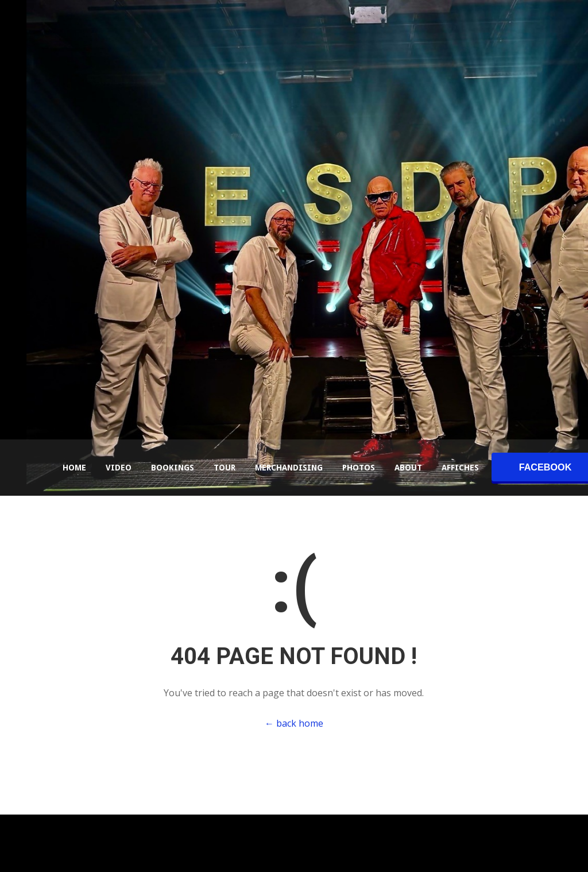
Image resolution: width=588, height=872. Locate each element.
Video (119, 468)
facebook (546, 467)
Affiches (460, 468)
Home (74, 468)
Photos (359, 468)
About (408, 468)
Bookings (173, 468)
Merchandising (289, 468)
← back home (294, 723)
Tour (225, 468)
